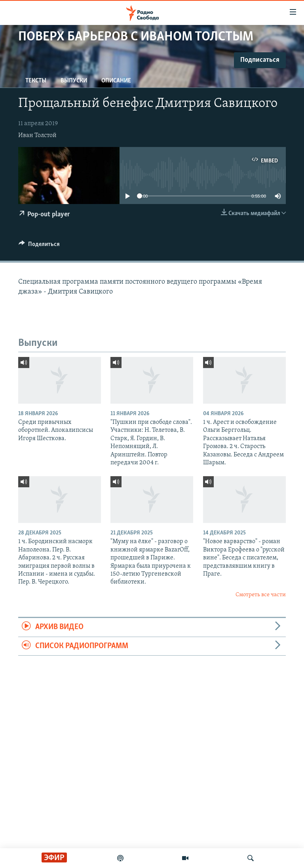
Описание (116, 81)
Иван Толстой (37, 135)
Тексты (36, 81)
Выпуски (74, 81)
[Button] (39, 246)
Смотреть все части (261, 595)
